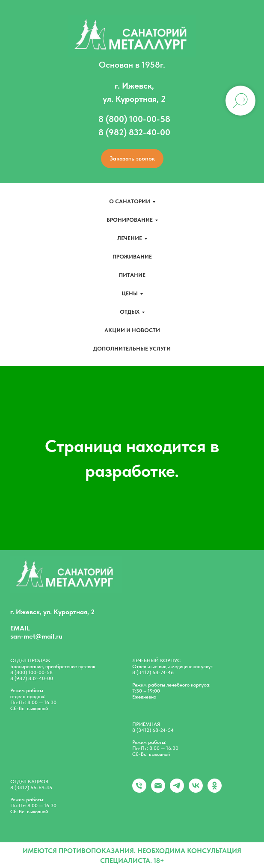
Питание (132, 275)
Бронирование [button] (130, 220)
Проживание (132, 257)
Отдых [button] (130, 312)
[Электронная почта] (158, 790)
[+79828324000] (139, 790)
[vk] (196, 790)
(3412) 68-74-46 (155, 672)
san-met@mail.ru (36, 636)
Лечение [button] (130, 238)
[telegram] (177, 790)
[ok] (215, 790)
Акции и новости (132, 330)
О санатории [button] (130, 201)
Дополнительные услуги (132, 349)
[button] (132, 159)
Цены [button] (130, 293)
